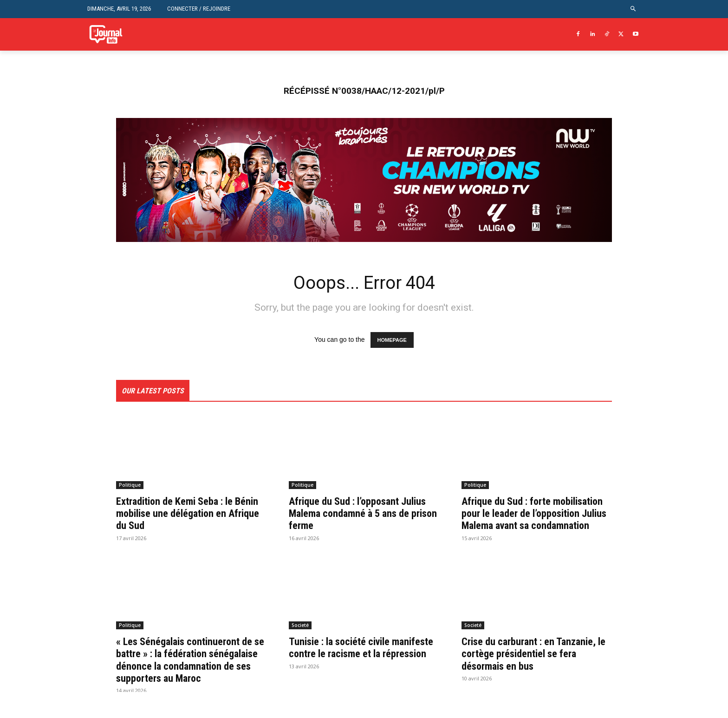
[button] (634, 9)
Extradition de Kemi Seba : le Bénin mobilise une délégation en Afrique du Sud (190, 514)
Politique (130, 486)
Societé (300, 639)
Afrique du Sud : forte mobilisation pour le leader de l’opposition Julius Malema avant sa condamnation (535, 520)
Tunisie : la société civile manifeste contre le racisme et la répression (364, 667)
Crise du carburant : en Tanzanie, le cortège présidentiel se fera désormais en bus (535, 667)
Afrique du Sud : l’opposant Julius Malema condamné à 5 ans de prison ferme (364, 514)
